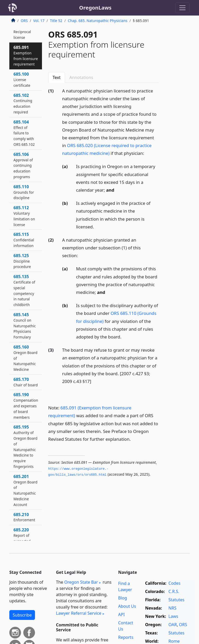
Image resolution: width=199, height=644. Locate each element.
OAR (173, 625)
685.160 (25, 358)
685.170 (26, 382)
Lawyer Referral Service (79, 613)
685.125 (22, 261)
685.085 (22, 32)
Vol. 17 (39, 21)
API (121, 614)
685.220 (22, 538)
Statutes (176, 600)
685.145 (25, 326)
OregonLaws (95, 8)
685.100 (22, 79)
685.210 (24, 517)
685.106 (23, 165)
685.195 (25, 447)
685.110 (24, 192)
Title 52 (56, 21)
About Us (127, 606)
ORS (24, 21)
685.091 (26, 56)
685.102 (23, 103)
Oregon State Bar (81, 582)
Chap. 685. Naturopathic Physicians (98, 21)
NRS (172, 608)
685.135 (24, 290)
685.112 (24, 216)
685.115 (24, 240)
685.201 (25, 490)
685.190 (26, 406)
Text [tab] (57, 77)
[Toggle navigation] (182, 8)
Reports (126, 637)
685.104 (24, 133)
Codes (174, 583)
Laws (173, 616)
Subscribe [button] (22, 615)
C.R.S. (174, 591)
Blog (123, 598)
